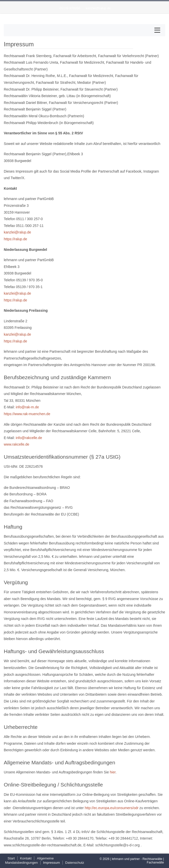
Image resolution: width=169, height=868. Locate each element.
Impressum (52, 863)
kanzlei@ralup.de (98, 8)
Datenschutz (75, 863)
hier (113, 772)
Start (11, 858)
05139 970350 (70, 8)
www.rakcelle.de (16, 444)
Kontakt (26, 858)
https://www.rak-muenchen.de (27, 414)
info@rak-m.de (27, 407)
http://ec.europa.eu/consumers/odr (111, 808)
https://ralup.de (15, 239)
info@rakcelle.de (29, 438)
